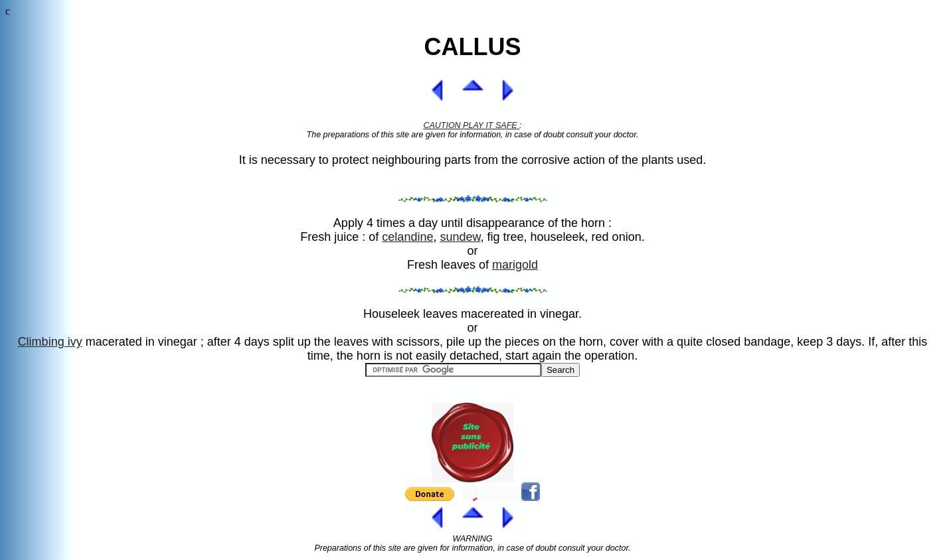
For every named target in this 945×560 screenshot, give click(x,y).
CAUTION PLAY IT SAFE (471, 125)
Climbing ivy (50, 342)
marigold (515, 265)
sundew (460, 237)
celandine (407, 237)
